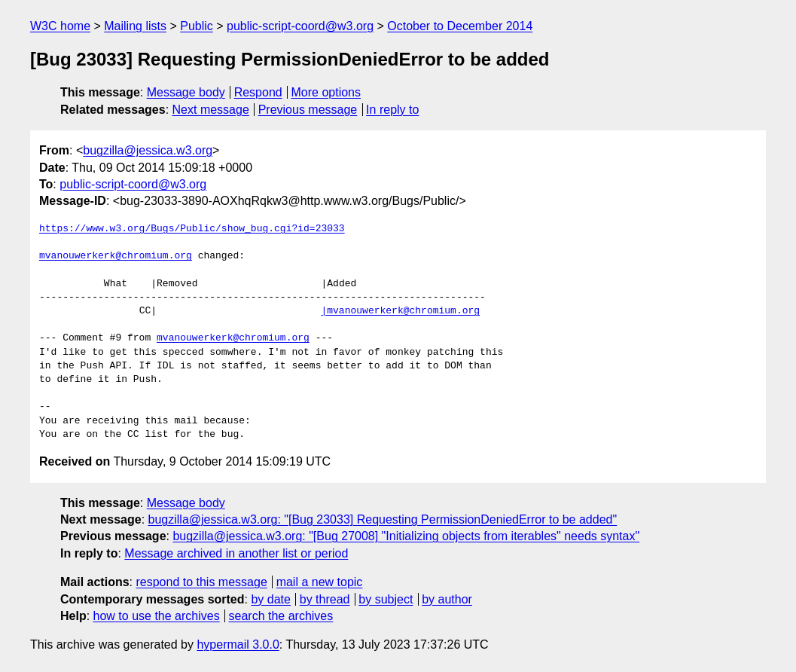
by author (447, 599)
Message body (186, 92)
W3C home (60, 26)
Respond (258, 92)
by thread (325, 599)
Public (197, 26)
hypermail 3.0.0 (238, 645)
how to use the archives (157, 616)
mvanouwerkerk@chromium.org (116, 256)
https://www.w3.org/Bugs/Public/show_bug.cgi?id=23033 (192, 229)
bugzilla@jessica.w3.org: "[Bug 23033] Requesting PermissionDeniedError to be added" (383, 519)
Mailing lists (135, 26)
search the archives (281, 616)
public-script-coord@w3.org (300, 26)
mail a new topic (320, 582)
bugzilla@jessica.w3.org (148, 150)
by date (270, 599)
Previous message (308, 110)
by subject (386, 599)
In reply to (392, 110)
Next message (211, 110)
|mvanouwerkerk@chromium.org (400, 311)
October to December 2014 (460, 26)
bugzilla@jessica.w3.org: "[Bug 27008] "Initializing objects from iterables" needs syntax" (406, 536)
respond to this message (201, 582)
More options (326, 92)
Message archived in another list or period (236, 553)
